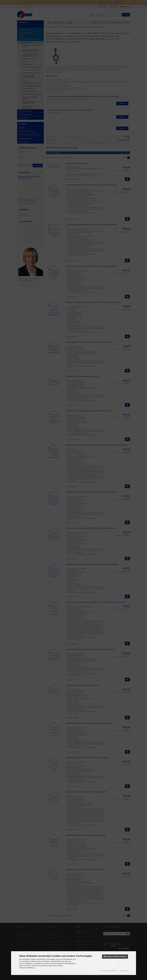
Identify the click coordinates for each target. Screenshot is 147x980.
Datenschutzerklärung (109, 971)
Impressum (124, 971)
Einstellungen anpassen (115, 957)
